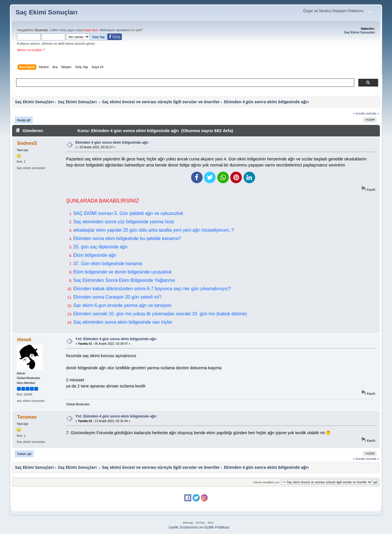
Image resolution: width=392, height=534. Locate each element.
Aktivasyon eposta (113, 30)
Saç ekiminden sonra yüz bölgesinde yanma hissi (124, 222)
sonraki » (372, 113)
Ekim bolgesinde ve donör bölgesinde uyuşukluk (122, 272)
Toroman (27, 417)
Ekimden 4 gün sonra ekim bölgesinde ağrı (112, 143)
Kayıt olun (91, 30)
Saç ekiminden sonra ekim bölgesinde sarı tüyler (123, 322)
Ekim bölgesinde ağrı (95, 255)
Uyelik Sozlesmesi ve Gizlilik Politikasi (199, 527)
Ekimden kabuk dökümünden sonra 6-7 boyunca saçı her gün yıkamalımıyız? (152, 289)
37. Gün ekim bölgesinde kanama (108, 264)
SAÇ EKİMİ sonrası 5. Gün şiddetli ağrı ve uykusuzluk (128, 213)
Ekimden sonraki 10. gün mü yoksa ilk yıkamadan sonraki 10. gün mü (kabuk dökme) (160, 314)
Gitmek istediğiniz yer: (266, 482)
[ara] (185, 83)
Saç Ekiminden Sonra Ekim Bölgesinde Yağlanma (124, 280)
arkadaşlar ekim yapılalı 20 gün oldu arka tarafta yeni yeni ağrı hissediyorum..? (154, 230)
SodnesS (27, 143)
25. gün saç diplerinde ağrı (100, 247)
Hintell (24, 340)
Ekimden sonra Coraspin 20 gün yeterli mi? (117, 297)
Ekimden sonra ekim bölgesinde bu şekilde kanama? (127, 238)
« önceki (359, 113)
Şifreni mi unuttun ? (31, 50)
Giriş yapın (67, 30)
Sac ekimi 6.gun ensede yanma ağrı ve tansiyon (122, 305)
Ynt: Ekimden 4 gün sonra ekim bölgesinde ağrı (116, 339)
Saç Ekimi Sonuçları (47, 12)
